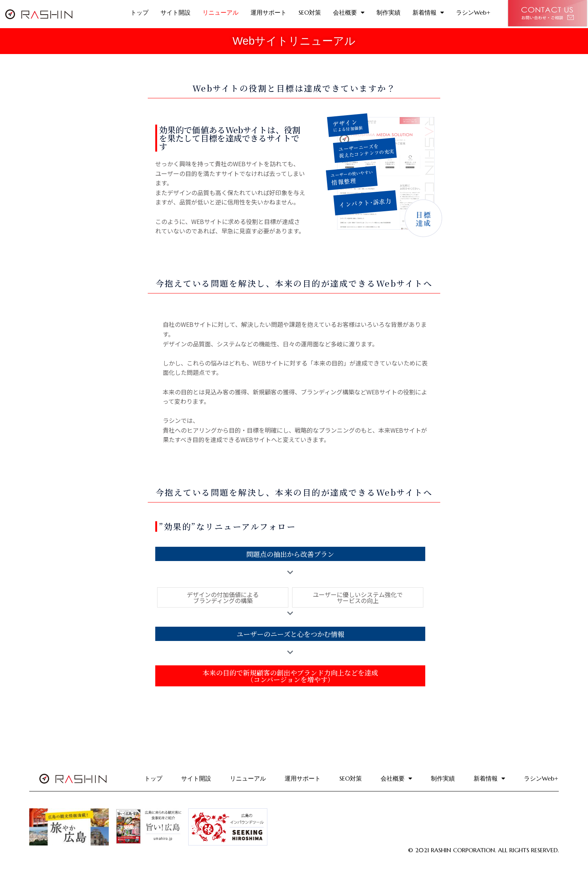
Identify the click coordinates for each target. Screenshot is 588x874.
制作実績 (388, 12)
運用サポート (268, 12)
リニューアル (220, 12)
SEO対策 (310, 12)
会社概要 (349, 12)
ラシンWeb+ (473, 12)
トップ (139, 12)
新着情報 (428, 12)
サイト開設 (175, 12)
